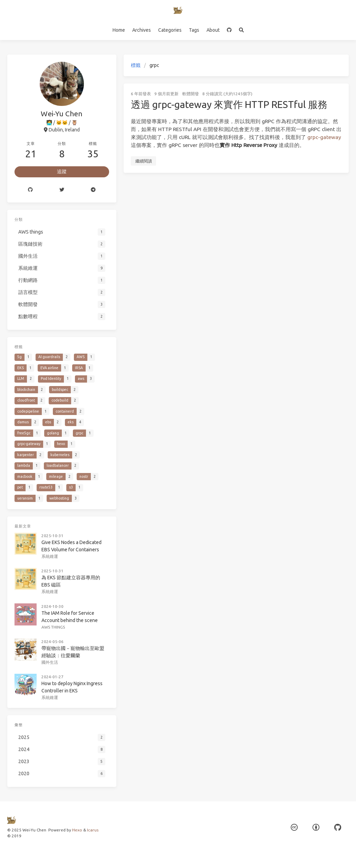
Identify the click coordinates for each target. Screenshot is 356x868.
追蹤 (62, 171)
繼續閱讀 (144, 161)
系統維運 (50, 556)
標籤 (136, 65)
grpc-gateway (324, 137)
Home (119, 30)
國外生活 (50, 660)
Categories (170, 30)
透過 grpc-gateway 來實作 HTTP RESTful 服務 (229, 104)
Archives (142, 30)
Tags (194, 30)
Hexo (77, 830)
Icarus (93, 830)
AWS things (53, 625)
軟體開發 (191, 94)
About (213, 30)
